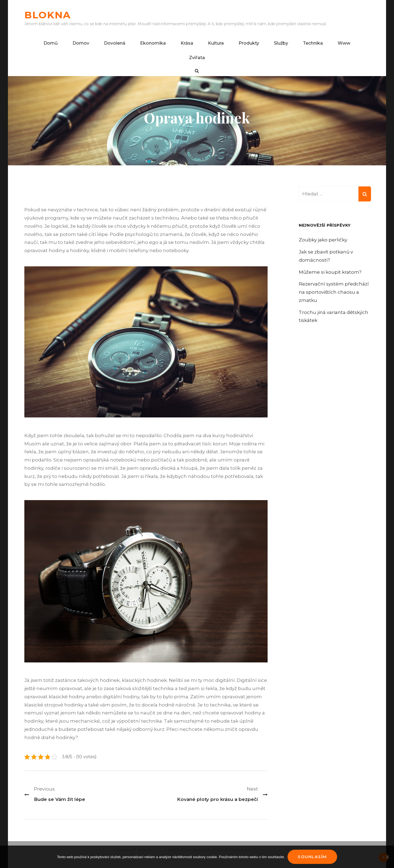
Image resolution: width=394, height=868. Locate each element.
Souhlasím (312, 857)
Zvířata (197, 58)
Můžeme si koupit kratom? (330, 272)
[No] (387, 857)
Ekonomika (153, 43)
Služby (281, 43)
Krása (187, 43)
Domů (51, 43)
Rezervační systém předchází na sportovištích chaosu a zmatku (334, 292)
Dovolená (115, 43)
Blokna (48, 15)
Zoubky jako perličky (323, 240)
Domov (81, 43)
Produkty (249, 43)
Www (344, 43)
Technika (313, 43)
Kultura (216, 43)
